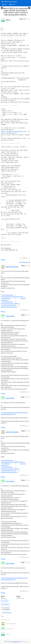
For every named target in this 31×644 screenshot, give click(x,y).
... (3, 28)
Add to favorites (6, 612)
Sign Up (12, 4)
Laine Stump (10, 316)
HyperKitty (16, 642)
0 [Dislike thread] (24, 258)
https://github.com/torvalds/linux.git (14, 131)
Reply (3, 260)
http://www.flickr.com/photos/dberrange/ (12, 297)
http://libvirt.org (6, 298)
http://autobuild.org (8, 302)
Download (5, 605)
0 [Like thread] (21, 258)
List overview (5, 601)
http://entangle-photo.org (9, 305)
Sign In (5, 4)
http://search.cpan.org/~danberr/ (10, 304)
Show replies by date (25, 262)
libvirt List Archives (11, 2)
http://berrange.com (8, 295)
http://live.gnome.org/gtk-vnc (9, 307)
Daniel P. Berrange (12, 267)
